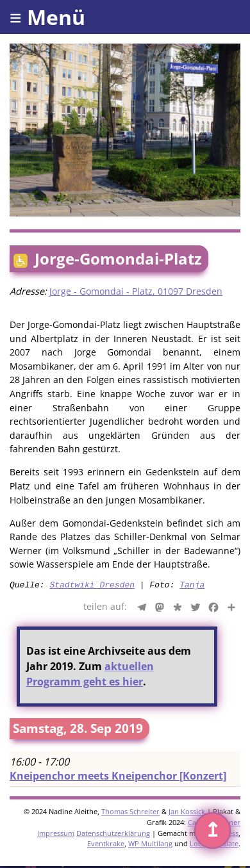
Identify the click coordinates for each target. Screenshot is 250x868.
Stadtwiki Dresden (92, 586)
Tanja (192, 586)
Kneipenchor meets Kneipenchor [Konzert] (118, 778)
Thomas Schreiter (130, 813)
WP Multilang (150, 845)
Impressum (56, 835)
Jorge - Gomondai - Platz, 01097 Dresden (136, 291)
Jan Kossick (187, 813)
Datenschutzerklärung (113, 835)
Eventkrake (106, 845)
